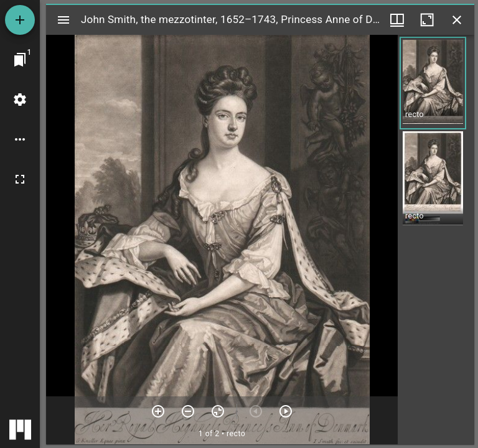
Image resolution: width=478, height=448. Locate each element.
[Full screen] (20, 179)
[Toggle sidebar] (63, 20)
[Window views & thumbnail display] (397, 20)
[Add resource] (20, 20)
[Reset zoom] (218, 411)
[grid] (436, 240)
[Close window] (457, 20)
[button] (433, 83)
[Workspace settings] (20, 100)
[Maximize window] (427, 20)
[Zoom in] (158, 411)
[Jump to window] (20, 60)
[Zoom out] (188, 411)
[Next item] (286, 411)
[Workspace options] (20, 139)
